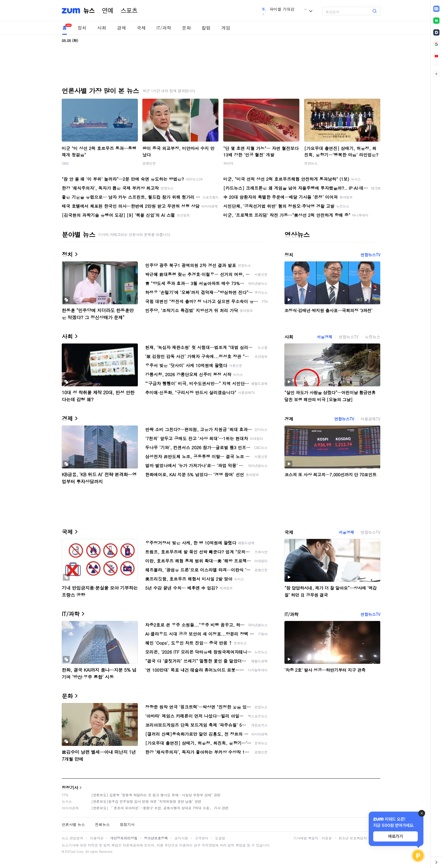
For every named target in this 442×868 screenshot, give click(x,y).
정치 (82, 28)
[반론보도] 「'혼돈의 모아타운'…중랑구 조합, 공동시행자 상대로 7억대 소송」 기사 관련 (160, 808)
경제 (121, 28)
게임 (226, 28)
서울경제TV (370, 419)
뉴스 (89, 11)
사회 (102, 28)
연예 (108, 11)
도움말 (220, 838)
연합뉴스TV (370, 255)
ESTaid (70, 852)
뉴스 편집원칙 (72, 838)
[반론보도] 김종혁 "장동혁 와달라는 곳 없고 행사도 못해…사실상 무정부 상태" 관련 (156, 795)
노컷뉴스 (373, 337)
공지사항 (181, 838)
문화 (186, 28)
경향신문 (149, 163)
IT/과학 (164, 28)
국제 (141, 28)
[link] (436, 9)
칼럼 (206, 28)
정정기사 (70, 787)
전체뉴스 (102, 824)
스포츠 (129, 11)
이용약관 (97, 838)
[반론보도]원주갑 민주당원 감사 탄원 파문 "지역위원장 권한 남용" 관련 (146, 801)
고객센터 (202, 838)
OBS (65, 163)
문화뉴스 (311, 163)
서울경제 (324, 337)
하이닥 (228, 163)
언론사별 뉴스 (73, 824)
